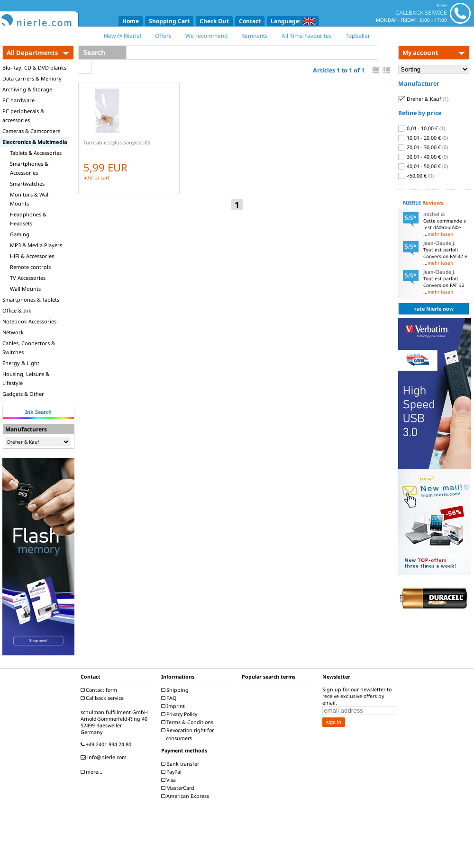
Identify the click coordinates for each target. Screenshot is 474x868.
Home (131, 21)
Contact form (100, 690)
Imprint (174, 706)
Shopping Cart (169, 21)
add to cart (96, 178)
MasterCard (179, 788)
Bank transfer (181, 764)
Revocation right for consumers (189, 734)
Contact (250, 21)
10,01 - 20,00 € (423, 138)
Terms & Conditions (188, 722)
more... (93, 772)
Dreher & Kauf (423, 99)
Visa (170, 780)
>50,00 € (416, 176)
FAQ (170, 698)
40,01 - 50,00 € (423, 166)
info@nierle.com (105, 757)
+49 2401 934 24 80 (107, 744)
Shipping (176, 690)
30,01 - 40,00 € (423, 157)
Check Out (214, 21)
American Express (186, 796)
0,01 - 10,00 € (422, 128)
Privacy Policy (180, 714)
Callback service (103, 698)
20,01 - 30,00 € (423, 147)
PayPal (173, 772)
